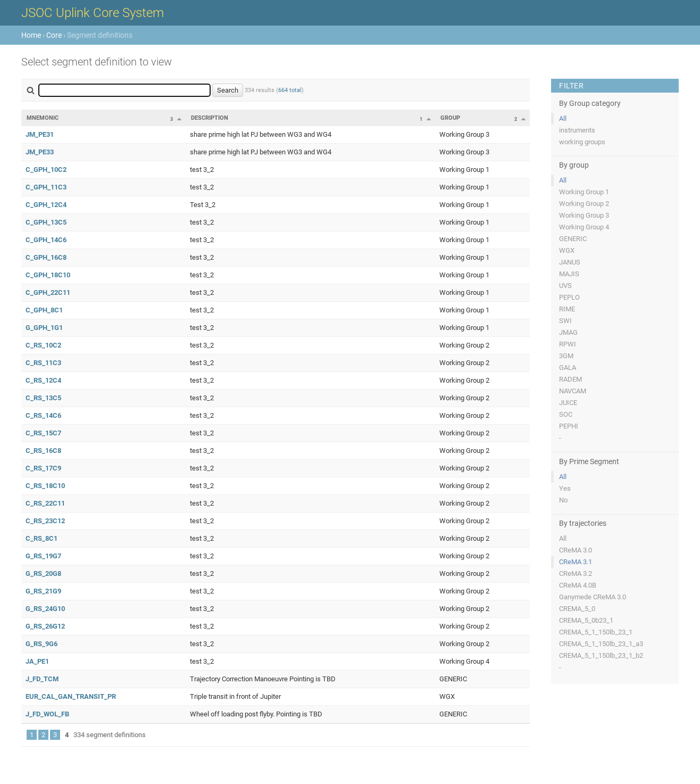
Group (450, 118)
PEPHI (569, 426)
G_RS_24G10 (45, 609)
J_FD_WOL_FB (47, 714)
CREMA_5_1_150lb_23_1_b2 (601, 655)
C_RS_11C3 (43, 363)
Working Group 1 (584, 192)
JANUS (570, 262)
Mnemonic (43, 118)
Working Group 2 (584, 204)
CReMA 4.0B (578, 585)
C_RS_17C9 (43, 468)
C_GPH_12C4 (46, 205)
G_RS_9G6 (41, 644)
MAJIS (569, 274)
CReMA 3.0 (576, 550)
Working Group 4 (584, 227)
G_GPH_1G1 (44, 328)
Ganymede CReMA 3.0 (593, 597)
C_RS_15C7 (43, 433)
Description (210, 118)
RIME (567, 309)
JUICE (568, 403)
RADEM (570, 379)
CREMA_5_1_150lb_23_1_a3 (601, 644)
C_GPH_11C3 (46, 187)
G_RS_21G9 (43, 591)
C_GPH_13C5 (46, 222)
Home (31, 35)
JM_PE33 (40, 152)
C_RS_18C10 (45, 486)
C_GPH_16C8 (46, 257)
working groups (582, 142)
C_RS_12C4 (43, 380)
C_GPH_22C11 (48, 292)
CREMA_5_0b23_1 (586, 620)
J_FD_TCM (42, 679)
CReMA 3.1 (576, 562)
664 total (290, 90)
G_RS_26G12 (45, 626)
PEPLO (569, 297)
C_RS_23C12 (45, 521)
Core (54, 35)
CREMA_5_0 (577, 609)
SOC (566, 414)
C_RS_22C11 (45, 503)
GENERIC (573, 239)
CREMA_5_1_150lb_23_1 (596, 632)
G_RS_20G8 (43, 573)
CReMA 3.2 (576, 573)
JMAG (568, 332)
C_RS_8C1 (41, 538)
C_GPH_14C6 (46, 240)
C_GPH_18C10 (48, 275)
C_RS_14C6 (43, 415)
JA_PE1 (37, 661)
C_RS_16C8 (43, 451)
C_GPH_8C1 (44, 310)
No (563, 500)
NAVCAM (573, 391)
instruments (577, 130)
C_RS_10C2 (43, 345)
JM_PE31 (40, 134)
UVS (565, 286)
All (563, 118)
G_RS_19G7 (43, 556)
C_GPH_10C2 (46, 170)
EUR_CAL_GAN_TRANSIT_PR (71, 696)
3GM (566, 356)
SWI (565, 321)
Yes (565, 488)
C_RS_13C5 (43, 398)
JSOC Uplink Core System (93, 13)
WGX (567, 250)
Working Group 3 (584, 215)
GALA (568, 368)
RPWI (568, 344)
